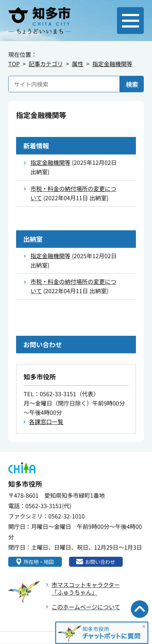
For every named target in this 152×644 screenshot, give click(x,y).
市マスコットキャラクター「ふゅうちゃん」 (86, 589)
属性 (78, 64)
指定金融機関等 (112, 64)
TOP (14, 64)
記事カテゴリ (46, 64)
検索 (132, 84)
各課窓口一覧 (46, 422)
